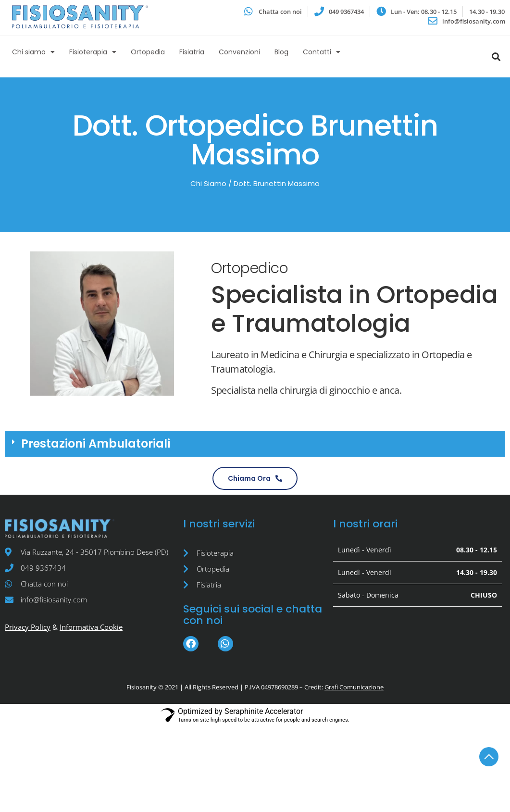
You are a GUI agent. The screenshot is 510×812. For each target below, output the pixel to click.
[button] (255, 444)
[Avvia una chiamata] (339, 12)
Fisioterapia (93, 52)
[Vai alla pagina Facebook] (191, 644)
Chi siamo (33, 52)
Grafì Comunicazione (354, 687)
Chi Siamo (208, 183)
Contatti (322, 52)
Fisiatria (192, 52)
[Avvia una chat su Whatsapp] (273, 12)
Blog (281, 52)
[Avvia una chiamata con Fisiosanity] (255, 478)
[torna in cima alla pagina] (489, 757)
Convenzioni (239, 52)
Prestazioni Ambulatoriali (96, 443)
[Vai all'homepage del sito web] (80, 17)
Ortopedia (148, 52)
